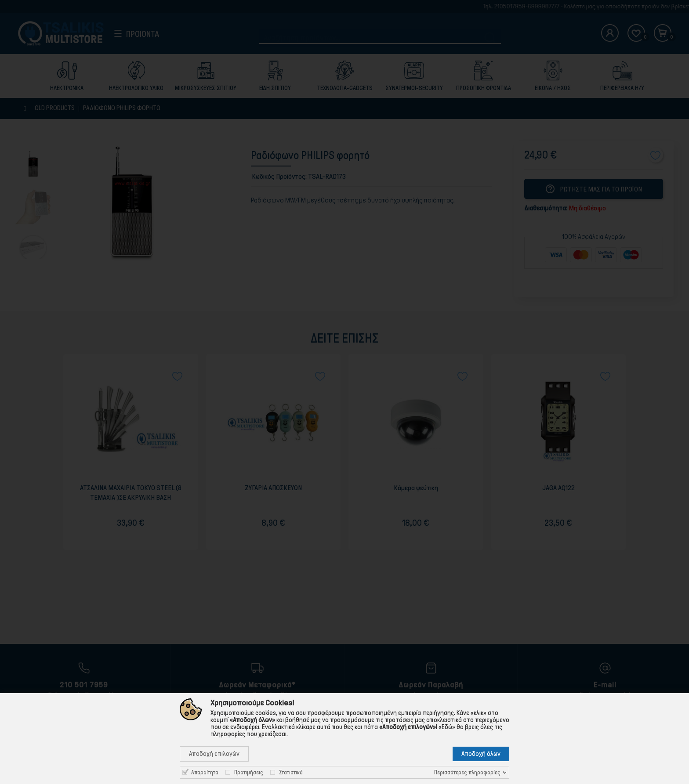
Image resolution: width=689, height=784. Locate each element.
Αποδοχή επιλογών (214, 754)
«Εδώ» (447, 727)
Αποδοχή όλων (481, 754)
